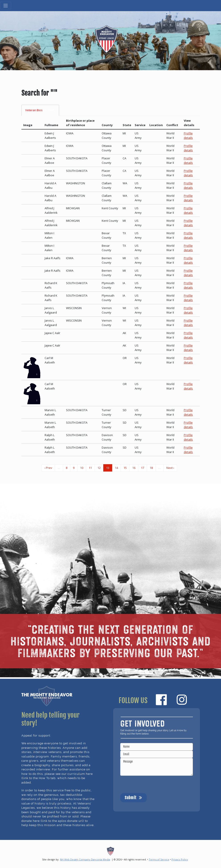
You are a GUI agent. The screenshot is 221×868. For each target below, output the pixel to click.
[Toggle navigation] (6, 6)
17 (143, 468)
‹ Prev (48, 468)
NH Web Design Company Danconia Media (85, 859)
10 (82, 468)
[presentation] (154, 784)
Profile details (188, 135)
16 (134, 468)
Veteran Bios (40, 110)
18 (151, 468)
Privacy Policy (180, 859)
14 (116, 468)
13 (108, 468)
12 (99, 468)
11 (90, 468)
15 (125, 468)
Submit (133, 797)
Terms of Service (159, 859)
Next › (170, 468)
